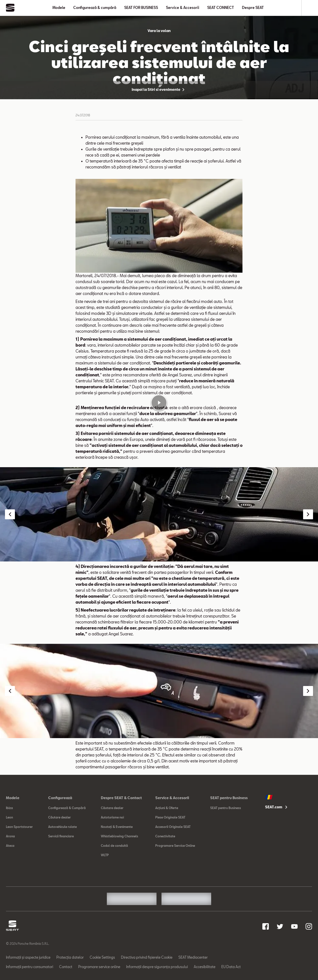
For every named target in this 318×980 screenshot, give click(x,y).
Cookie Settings (102, 957)
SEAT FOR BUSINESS (141, 8)
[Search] (310, 8)
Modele (59, 8)
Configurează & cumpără (95, 8)
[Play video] (159, 403)
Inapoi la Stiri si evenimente (159, 90)
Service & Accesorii (183, 8)
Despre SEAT (253, 8)
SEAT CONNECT (221, 8)
